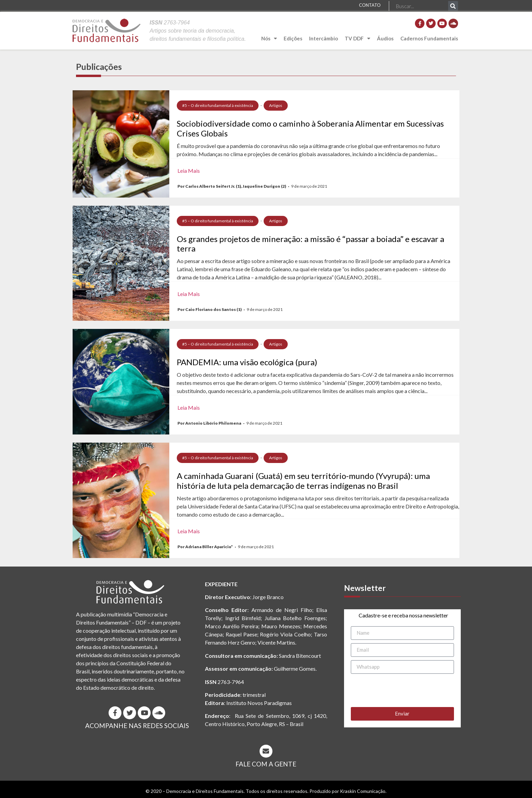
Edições (293, 38)
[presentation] (402, 690)
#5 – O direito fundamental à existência (218, 105)
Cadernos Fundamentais (429, 38)
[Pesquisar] (453, 6)
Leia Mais (189, 171)
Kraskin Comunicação (363, 791)
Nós (269, 39)
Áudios (385, 38)
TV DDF (357, 39)
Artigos (276, 105)
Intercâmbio (324, 38)
